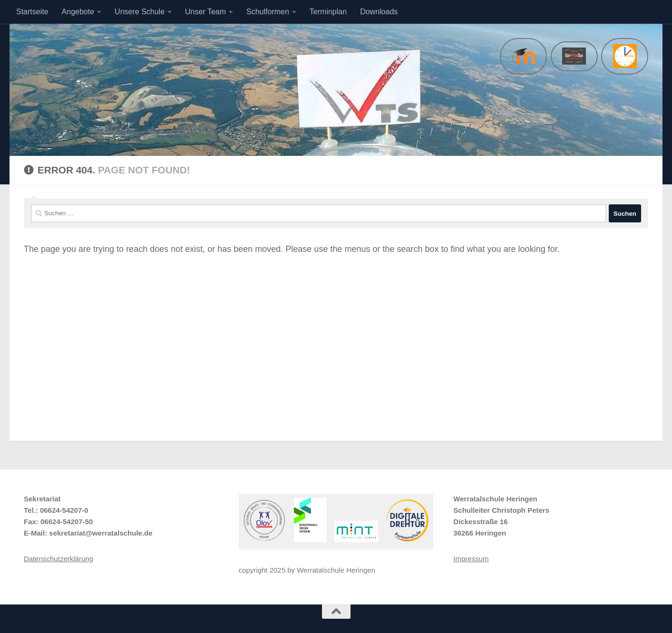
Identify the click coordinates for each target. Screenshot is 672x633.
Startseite (32, 12)
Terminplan (328, 12)
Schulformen (268, 12)
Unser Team (205, 12)
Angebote (78, 12)
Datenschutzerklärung (58, 559)
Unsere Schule (140, 12)
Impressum (471, 559)
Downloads (379, 12)
